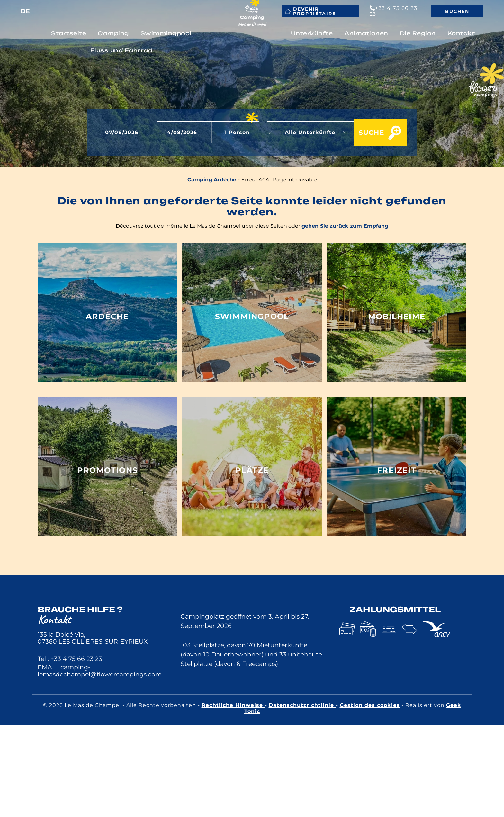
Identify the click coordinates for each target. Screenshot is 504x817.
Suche (364, 133)
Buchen (457, 11)
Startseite (69, 33)
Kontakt (461, 33)
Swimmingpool (166, 33)
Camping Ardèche (212, 180)
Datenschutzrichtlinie (302, 705)
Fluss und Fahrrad (122, 50)
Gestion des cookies (370, 705)
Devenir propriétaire (310, 11)
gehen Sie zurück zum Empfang (345, 226)
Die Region (418, 33)
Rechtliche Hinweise (233, 705)
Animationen (366, 33)
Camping (113, 33)
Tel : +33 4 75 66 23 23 (70, 659)
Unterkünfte (312, 33)
